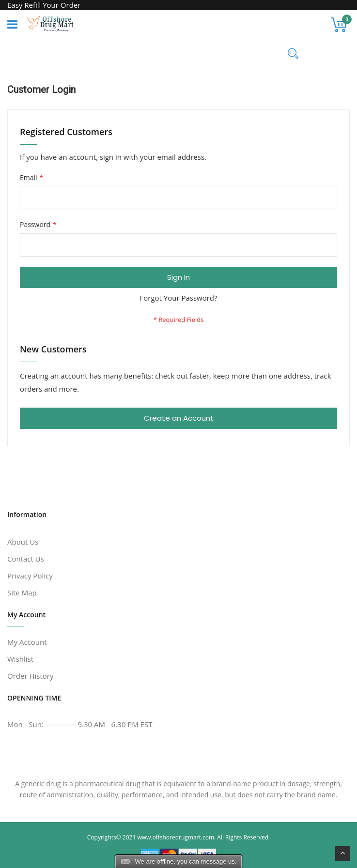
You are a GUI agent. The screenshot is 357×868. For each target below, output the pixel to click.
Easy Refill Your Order (44, 5)
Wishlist (20, 659)
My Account (27, 642)
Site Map (22, 593)
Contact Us (26, 559)
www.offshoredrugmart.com (176, 837)
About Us (23, 542)
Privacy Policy (30, 576)
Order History (30, 676)
